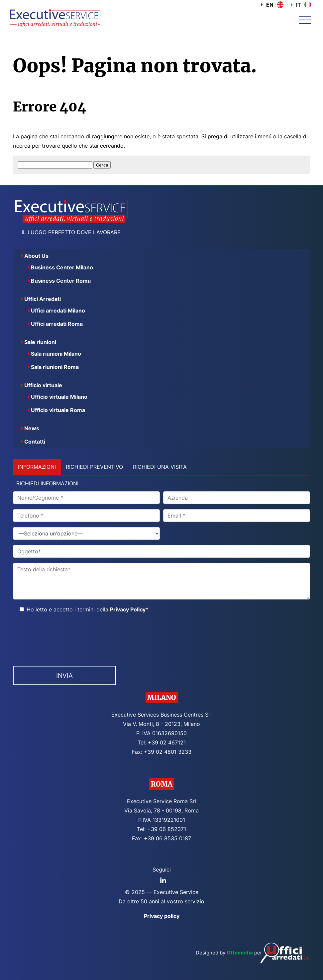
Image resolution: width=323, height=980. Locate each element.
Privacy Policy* (129, 609)
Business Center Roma (61, 281)
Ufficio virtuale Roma (58, 410)
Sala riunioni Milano (56, 354)
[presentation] (63, 638)
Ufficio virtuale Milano (59, 397)
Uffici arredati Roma (57, 324)
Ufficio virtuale (43, 385)
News (32, 428)
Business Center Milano (62, 267)
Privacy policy (162, 916)
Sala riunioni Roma (55, 367)
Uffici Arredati (43, 299)
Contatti (35, 442)
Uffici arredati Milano (58, 311)
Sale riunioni (40, 342)
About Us (36, 256)
